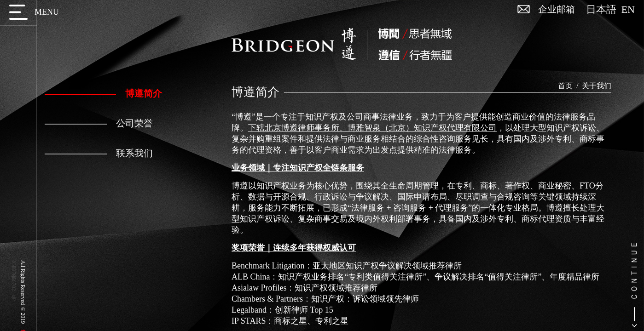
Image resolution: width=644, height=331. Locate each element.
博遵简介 (103, 93)
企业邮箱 (557, 9)
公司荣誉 (99, 123)
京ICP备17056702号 (14, 276)
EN (628, 10)
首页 (565, 86)
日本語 (604, 10)
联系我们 (99, 153)
